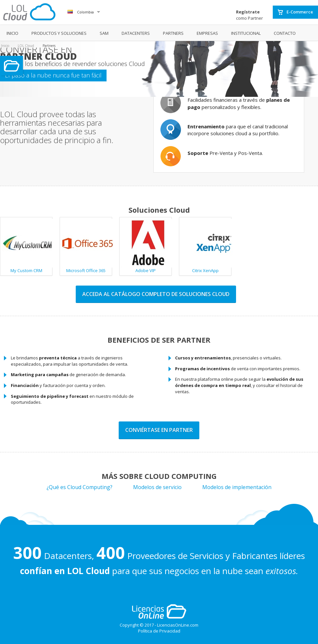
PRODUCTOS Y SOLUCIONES (59, 33)
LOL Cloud (26, 46)
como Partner (249, 15)
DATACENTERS (136, 33)
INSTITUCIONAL (246, 33)
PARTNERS (173, 33)
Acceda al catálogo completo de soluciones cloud (156, 294)
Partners (49, 46)
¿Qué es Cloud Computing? (79, 487)
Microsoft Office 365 (87, 246)
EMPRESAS (207, 33)
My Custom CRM (27, 246)
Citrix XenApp (206, 246)
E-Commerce (295, 12)
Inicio (5, 46)
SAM (104, 33)
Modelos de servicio (157, 487)
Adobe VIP (147, 246)
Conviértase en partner (159, 430)
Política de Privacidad (159, 631)
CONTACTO (285, 33)
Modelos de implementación (237, 487)
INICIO (12, 33)
